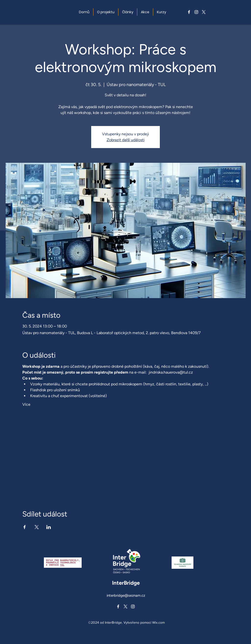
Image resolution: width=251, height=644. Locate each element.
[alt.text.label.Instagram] (196, 12)
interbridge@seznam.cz (126, 595)
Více (26, 404)
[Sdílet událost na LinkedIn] (49, 527)
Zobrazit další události (126, 140)
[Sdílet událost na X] (37, 527)
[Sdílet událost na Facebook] (25, 527)
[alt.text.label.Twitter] (204, 12)
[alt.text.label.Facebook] (189, 12)
